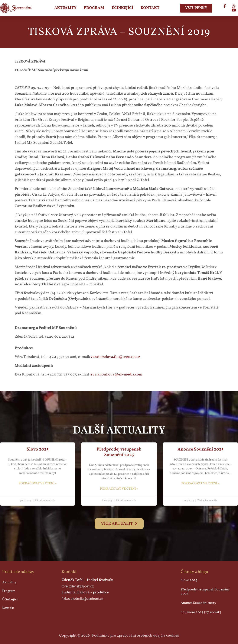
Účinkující (122, 8)
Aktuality (65, 8)
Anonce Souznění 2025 (200, 449)
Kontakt (150, 8)
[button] (119, 524)
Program (94, 8)
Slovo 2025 (38, 449)
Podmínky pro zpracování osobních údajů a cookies (136, 636)
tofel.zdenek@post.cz (78, 586)
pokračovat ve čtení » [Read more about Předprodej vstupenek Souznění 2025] (119, 489)
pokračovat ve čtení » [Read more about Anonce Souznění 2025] (200, 484)
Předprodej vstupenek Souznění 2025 (119, 452)
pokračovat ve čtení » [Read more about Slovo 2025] (38, 484)
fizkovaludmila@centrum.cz (82, 599)
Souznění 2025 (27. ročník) (201, 612)
